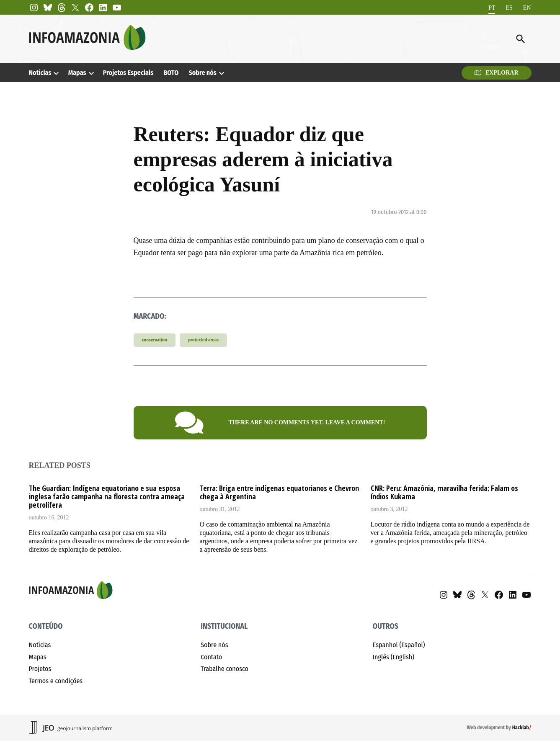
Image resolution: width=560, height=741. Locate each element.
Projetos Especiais (128, 73)
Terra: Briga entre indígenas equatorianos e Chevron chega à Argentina (279, 492)
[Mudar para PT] (492, 8)
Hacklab (521, 728)
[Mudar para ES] (509, 8)
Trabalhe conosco (225, 669)
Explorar (497, 73)
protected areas (203, 340)
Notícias (40, 73)
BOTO (171, 73)
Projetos (40, 669)
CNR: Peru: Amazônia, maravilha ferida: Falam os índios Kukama (444, 492)
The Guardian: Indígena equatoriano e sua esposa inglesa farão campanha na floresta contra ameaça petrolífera (107, 496)
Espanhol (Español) (399, 645)
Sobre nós (202, 73)
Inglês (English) (394, 657)
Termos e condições (56, 681)
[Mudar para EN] (527, 8)
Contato (211, 657)
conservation (155, 340)
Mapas (77, 73)
